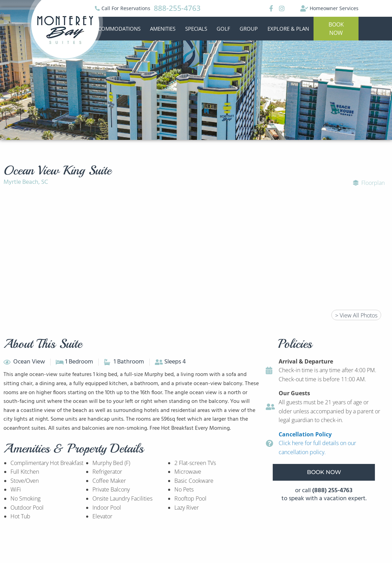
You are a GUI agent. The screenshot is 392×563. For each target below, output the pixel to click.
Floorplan (369, 183)
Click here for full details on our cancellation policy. (317, 443)
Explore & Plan (288, 29)
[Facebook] (270, 8)
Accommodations (116, 29)
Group (249, 29)
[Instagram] (281, 8)
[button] (336, 29)
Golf (223, 29)
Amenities (163, 29)
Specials (196, 29)
